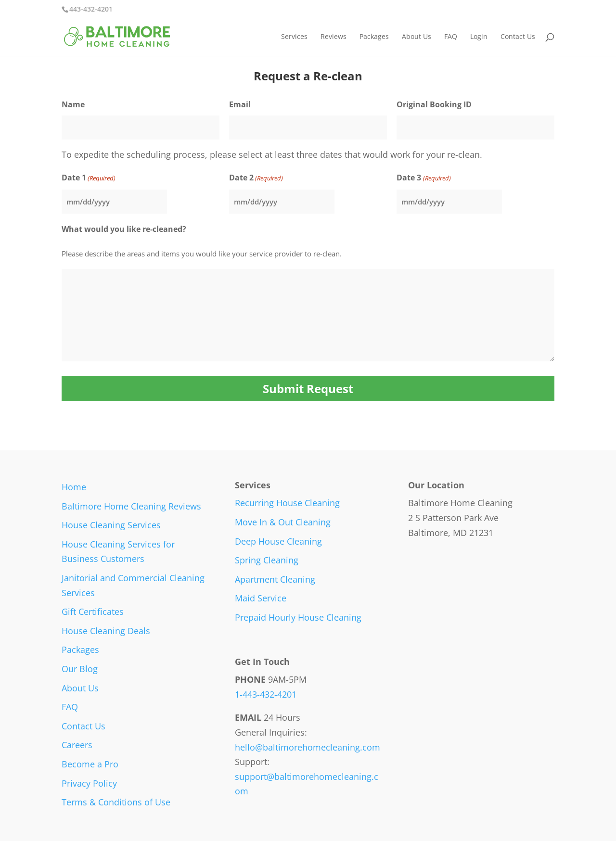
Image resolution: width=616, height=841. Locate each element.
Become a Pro (90, 764)
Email (240, 104)
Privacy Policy (89, 783)
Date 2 (256, 178)
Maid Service (261, 598)
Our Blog (80, 669)
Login (479, 37)
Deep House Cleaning (278, 541)
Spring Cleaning (267, 560)
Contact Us (518, 37)
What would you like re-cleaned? (124, 229)
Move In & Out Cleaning (283, 522)
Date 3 (423, 178)
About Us (417, 37)
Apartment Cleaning (275, 579)
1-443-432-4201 (266, 694)
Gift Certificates (93, 612)
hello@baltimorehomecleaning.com (308, 747)
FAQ (451, 37)
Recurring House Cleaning (287, 503)
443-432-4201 (91, 9)
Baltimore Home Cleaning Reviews (131, 506)
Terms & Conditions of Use (116, 802)
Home (74, 487)
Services (294, 37)
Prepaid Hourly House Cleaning (298, 617)
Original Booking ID (434, 104)
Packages (374, 37)
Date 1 (89, 178)
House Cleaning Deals (106, 631)
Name (73, 104)
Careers (77, 745)
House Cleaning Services (111, 525)
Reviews (334, 37)
